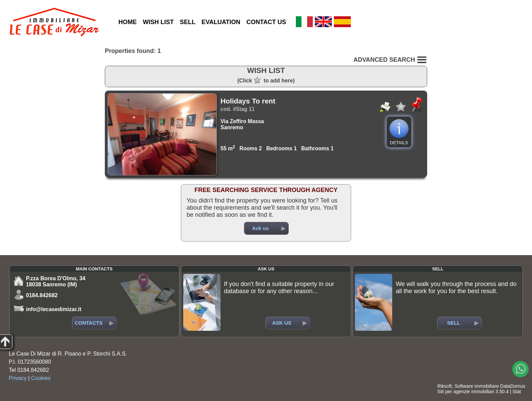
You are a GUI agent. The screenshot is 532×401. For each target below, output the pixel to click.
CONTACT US (266, 22)
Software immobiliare (477, 386)
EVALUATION (221, 22)
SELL (188, 22)
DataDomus (513, 386)
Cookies (41, 378)
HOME (128, 22)
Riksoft (445, 386)
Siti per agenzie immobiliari (466, 392)
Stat (517, 392)
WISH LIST (158, 22)
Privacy (18, 378)
